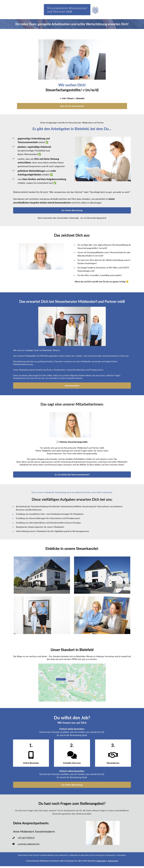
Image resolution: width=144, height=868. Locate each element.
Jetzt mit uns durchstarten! (72, 106)
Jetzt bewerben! (72, 386)
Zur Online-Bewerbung (72, 210)
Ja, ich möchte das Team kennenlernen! (72, 474)
